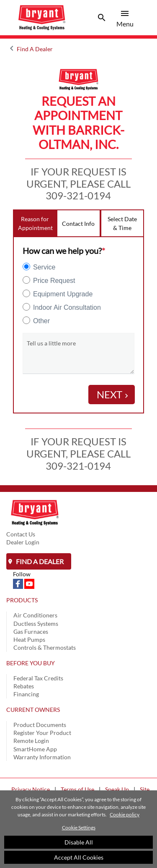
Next (114, 394)
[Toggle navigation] (102, 18)
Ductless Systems (36, 624)
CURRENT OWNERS (33, 710)
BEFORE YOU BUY (31, 663)
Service (44, 267)
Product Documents (40, 725)
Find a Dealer (39, 561)
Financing (26, 694)
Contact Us (21, 534)
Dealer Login (23, 542)
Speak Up (117, 789)
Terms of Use (77, 789)
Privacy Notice (31, 789)
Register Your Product (42, 733)
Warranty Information (42, 757)
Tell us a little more (51, 343)
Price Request (54, 281)
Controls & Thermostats (45, 647)
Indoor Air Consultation (67, 307)
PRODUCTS (22, 600)
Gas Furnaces (31, 631)
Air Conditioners (35, 615)
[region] (78, 829)
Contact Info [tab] (78, 224)
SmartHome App (35, 749)
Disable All (79, 842)
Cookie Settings (79, 827)
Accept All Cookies (79, 857)
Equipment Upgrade (63, 294)
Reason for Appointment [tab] (35, 223)
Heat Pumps (29, 639)
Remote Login (31, 741)
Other (41, 321)
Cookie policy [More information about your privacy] (125, 814)
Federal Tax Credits (38, 678)
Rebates (24, 686)
